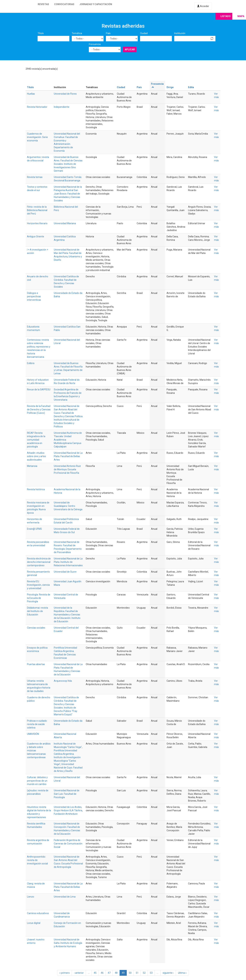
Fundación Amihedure (66, 814)
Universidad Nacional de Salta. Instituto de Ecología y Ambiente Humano (68, 943)
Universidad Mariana (65, 223)
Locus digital (34, 923)
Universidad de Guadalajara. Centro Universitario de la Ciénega (68, 506)
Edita (191, 87)
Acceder (203, 6)
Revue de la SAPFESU (39, 390)
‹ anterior (79, 973)
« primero (65, 973)
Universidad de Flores (65, 94)
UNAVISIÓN (33, 734)
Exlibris (31, 363)
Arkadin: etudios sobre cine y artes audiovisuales (36, 456)
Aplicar (130, 50)
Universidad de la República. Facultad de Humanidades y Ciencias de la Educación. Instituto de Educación (67, 615)
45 (95, 973)
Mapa (241, 16)
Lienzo (31, 897)
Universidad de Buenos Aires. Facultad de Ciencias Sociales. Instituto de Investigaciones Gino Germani (68, 164)
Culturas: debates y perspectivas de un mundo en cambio (37, 781)
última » (182, 973)
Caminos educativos (38, 913)
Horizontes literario (37, 223)
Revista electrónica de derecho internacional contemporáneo (39, 562)
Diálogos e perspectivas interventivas (34, 296)
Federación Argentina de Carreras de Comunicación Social (68, 844)
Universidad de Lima (65, 897)
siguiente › (168, 973)
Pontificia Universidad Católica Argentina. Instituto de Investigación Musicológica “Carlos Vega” (67, 757)
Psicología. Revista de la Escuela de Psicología (39, 598)
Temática (77, 33)
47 (109, 973)
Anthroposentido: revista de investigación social (37, 860)
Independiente (62, 107)
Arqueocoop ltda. (63, 681)
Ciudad (144, 33)
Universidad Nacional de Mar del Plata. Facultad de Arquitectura (68, 253)
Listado (226, 16)
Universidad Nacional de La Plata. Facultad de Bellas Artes (68, 456)
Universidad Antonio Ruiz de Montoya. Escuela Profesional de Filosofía (67, 469)
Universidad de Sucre (65, 572)
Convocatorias (64, 4)
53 (151, 973)
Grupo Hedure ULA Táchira (68, 810)
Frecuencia (95, 44)
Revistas (43, 4)
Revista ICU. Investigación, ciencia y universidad (38, 585)
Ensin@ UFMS (34, 529)
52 (144, 973)
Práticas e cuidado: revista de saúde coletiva (37, 724)
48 (116, 973)
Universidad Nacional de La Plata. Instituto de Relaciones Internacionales (68, 562)
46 (102, 973)
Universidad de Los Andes (68, 807)
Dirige (170, 87)
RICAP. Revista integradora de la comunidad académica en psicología (36, 440)
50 (130, 973)
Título (41, 33)
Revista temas (35, 177)
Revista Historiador (37, 107)
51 (137, 973)
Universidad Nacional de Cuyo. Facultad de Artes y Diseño (68, 768)
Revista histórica (36, 489)
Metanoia (32, 466)
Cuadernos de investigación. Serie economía (37, 137)
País (108, 33)
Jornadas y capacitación (96, 4)
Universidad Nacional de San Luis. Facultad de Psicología (67, 794)
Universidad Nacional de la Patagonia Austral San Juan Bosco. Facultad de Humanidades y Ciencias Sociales (68, 194)
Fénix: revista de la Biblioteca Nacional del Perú (37, 210)
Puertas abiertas (36, 664)
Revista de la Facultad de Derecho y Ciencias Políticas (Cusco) (39, 409)
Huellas (31, 94)
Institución (180, 33)
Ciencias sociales (36, 628)
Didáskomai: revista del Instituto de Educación (37, 611)
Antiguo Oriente (36, 237)
